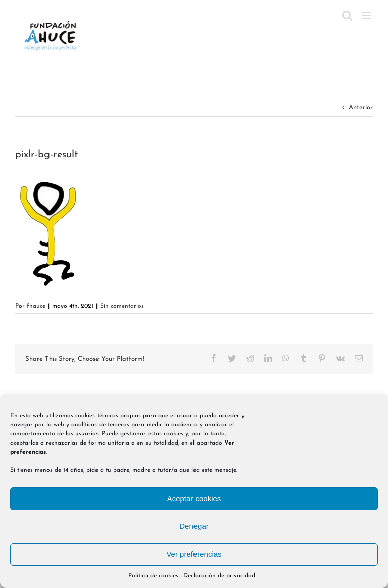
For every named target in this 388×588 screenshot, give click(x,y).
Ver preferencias (194, 554)
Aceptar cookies (194, 498)
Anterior (361, 107)
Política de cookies (153, 576)
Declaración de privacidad (219, 576)
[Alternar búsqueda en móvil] (347, 15)
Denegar (194, 526)
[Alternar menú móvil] (368, 15)
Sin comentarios (122, 306)
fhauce (36, 306)
